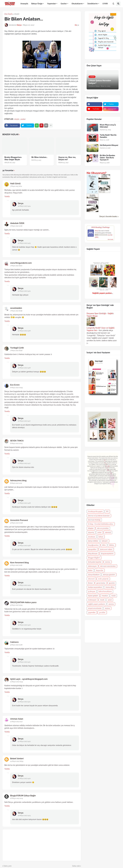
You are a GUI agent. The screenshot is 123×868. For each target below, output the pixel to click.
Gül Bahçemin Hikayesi (109, 145)
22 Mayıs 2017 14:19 (24, 585)
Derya (21, 203)
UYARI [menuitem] (105, 4)
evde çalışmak (103, 579)
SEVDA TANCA (17, 441)
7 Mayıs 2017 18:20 (16, 266)
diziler (90, 570)
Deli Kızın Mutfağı (94, 520)
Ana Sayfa (8, 14)
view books (110, 239)
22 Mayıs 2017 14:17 (24, 421)
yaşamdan (92, 612)
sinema (111, 604)
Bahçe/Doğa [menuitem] (37, 4)
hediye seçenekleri (95, 587)
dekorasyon (92, 566)
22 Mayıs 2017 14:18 (24, 503)
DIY (107, 511)
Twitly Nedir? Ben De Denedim (108, 136)
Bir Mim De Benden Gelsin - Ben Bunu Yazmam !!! (107, 158)
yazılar (23, 119)
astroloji (108, 532)
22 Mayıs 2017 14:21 (24, 662)
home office (110, 587)
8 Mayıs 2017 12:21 (16, 483)
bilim (104, 545)
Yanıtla (7, 196)
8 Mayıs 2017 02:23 (16, 443)
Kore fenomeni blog (19, 563)
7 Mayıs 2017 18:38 (16, 311)
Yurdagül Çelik (17, 348)
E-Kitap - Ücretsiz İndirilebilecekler (101, 524)
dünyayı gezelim (109, 575)
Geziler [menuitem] (64, 4)
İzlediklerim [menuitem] (93, 4)
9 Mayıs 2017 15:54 (16, 605)
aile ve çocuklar (103, 528)
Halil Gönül (15, 184)
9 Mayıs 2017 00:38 (16, 523)
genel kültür (101, 583)
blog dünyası (93, 554)
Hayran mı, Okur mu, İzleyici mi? (67, 158)
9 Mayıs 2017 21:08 (16, 645)
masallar (105, 596)
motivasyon (92, 600)
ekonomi (91, 579)
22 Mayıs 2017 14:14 (24, 206)
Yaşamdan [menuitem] (51, 4)
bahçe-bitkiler (93, 541)
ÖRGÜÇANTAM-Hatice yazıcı (23, 602)
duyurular (100, 570)
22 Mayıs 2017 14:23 (24, 816)
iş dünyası (92, 591)
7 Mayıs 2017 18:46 (16, 350)
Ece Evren (15, 385)
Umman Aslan (17, 719)
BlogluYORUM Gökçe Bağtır (23, 796)
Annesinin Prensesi (19, 520)
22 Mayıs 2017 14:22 (24, 741)
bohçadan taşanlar (95, 562)
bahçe (101, 537)
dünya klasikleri (94, 575)
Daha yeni (8, 866)
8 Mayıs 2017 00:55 (16, 388)
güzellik (112, 583)
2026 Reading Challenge (100, 227)
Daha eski (76, 866)
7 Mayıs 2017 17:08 (16, 226)
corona (108, 562)
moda (113, 596)
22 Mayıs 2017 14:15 (24, 243)
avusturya (92, 537)
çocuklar (102, 612)
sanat (110, 600)
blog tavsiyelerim (107, 554)
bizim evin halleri (106, 549)
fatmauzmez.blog (18, 481)
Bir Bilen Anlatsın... (39, 157)
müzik (102, 600)
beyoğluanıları (93, 545)
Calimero (14, 642)
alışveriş (91, 532)
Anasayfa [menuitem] (24, 4)
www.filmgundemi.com (21, 263)
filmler (90, 583)
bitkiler (112, 545)
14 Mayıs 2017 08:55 (17, 761)
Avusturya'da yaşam (95, 511)
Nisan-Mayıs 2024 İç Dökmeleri (108, 126)
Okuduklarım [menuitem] (77, 4)
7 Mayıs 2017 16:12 (16, 186)
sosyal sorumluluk (95, 608)
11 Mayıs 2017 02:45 (17, 682)
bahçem (105, 541)
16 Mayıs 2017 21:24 (17, 798)
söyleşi (107, 608)
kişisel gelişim (93, 596)
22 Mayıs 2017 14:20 (24, 625)
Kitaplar (91, 528)
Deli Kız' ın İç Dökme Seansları (99, 516)
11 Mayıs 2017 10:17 (16, 722)
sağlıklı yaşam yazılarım (97, 604)
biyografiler (92, 549)
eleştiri (17, 14)
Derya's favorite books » (109, 216)
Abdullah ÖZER (17, 223)
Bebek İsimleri (17, 759)
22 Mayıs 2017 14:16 (24, 331)
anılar (99, 532)
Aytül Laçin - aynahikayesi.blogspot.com (29, 679)
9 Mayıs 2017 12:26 (16, 565)
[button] (113, 4)
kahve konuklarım (105, 591)
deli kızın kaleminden (108, 566)
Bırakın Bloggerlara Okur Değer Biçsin (13, 158)
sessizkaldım (16, 308)
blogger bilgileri (94, 558)
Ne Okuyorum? (96, 173)
